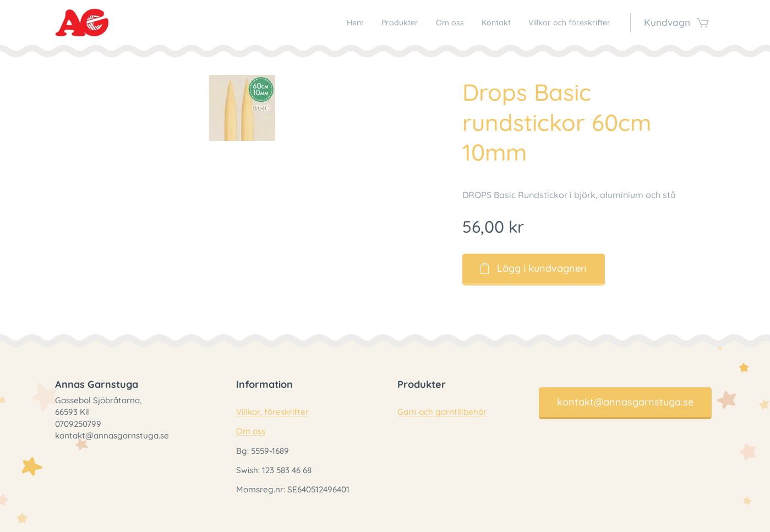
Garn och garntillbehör (442, 412)
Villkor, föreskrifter (272, 412)
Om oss (250, 431)
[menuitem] (317, 23)
